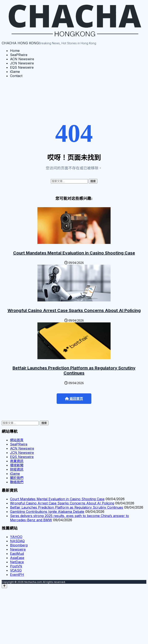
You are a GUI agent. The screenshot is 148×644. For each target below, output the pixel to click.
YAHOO (16, 537)
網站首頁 (17, 440)
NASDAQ (17, 541)
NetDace (17, 562)
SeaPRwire (19, 55)
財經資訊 (17, 469)
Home (15, 51)
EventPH (17, 575)
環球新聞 (17, 465)
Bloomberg (19, 545)
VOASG (16, 570)
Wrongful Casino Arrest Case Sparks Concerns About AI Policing (74, 310)
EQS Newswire (22, 67)
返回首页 (74, 399)
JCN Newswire (22, 63)
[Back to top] (4, 586)
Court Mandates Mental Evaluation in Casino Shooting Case (74, 253)
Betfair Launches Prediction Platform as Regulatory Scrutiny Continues (74, 370)
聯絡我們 (17, 482)
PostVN (16, 566)
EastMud (17, 554)
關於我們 (17, 478)
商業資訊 (17, 461)
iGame (15, 72)
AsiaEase (17, 558)
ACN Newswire (22, 59)
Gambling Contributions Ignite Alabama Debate (47, 512)
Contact (16, 76)
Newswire (18, 549)
